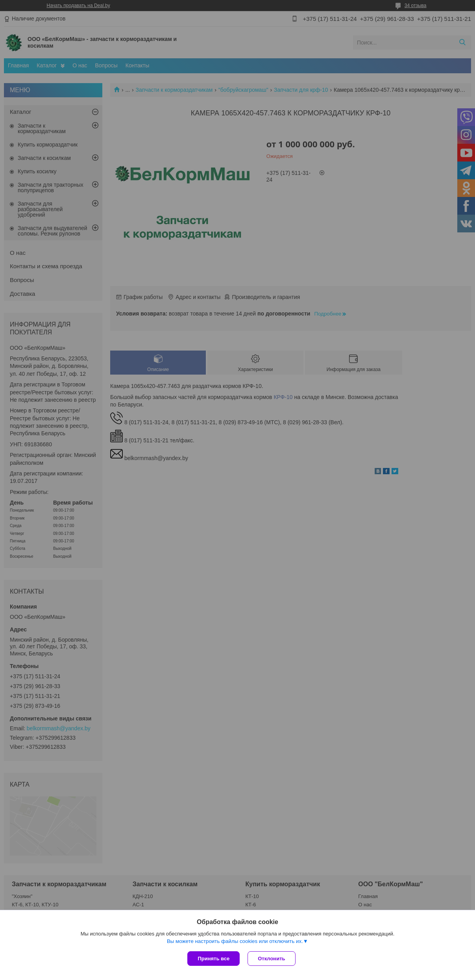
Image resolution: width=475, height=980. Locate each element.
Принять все (213, 959)
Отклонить (271, 959)
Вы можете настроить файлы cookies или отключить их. (235, 941)
